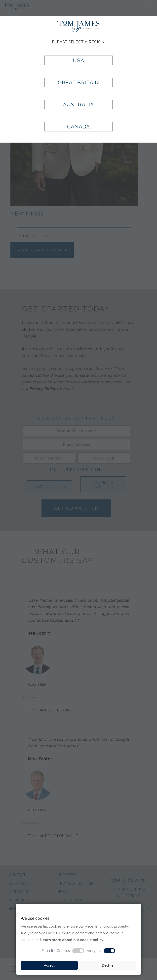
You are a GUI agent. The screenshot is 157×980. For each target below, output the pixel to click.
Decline (108, 965)
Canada (78, 127)
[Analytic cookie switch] (110, 951)
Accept (49, 965)
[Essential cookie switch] (78, 951)
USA (78, 60)
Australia (78, 105)
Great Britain (78, 82)
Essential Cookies (56, 951)
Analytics (94, 951)
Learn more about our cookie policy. (72, 940)
